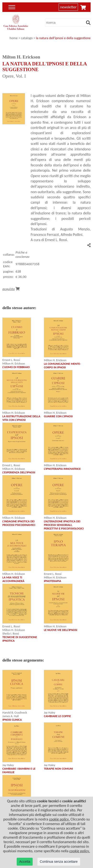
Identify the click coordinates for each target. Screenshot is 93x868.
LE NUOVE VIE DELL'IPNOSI (61, 630)
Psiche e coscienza (22, 254)
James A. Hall (10, 716)
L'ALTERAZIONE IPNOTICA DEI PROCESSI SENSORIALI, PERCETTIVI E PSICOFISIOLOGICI (64, 525)
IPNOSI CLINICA (12, 720)
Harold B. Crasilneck (15, 712)
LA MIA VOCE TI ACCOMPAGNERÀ (13, 579)
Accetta (25, 862)
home (14, 38)
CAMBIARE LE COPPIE (57, 716)
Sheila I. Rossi (11, 633)
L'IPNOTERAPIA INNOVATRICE (62, 469)
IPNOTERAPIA (53, 581)
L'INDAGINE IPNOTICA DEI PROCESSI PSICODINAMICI (19, 523)
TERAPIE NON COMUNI (58, 769)
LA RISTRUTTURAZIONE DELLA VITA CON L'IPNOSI (21, 418)
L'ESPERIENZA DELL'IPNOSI (19, 472)
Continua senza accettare (59, 862)
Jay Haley (50, 712)
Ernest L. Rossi (11, 360)
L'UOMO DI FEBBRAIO (16, 367)
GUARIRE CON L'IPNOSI (58, 416)
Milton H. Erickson (14, 363)
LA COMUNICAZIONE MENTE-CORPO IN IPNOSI (62, 365)
